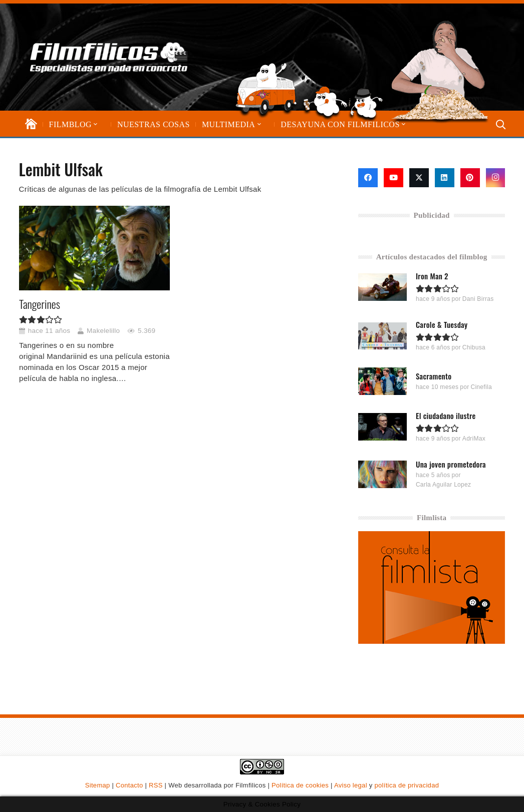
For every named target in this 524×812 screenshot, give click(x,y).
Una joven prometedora (451, 464)
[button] (95, 124)
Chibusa (474, 347)
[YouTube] (394, 178)
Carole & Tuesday (442, 324)
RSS (156, 785)
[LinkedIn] (445, 178)
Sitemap (98, 785)
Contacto (129, 785)
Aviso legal (351, 785)
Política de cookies (300, 785)
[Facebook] (368, 178)
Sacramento (434, 376)
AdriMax (474, 438)
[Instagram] (496, 178)
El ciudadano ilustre (446, 415)
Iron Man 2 (432, 276)
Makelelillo (103, 331)
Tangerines (40, 304)
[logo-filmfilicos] (109, 57)
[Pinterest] (470, 178)
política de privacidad (407, 785)
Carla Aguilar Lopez (443, 485)
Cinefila (481, 387)
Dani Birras (478, 299)
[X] (419, 178)
